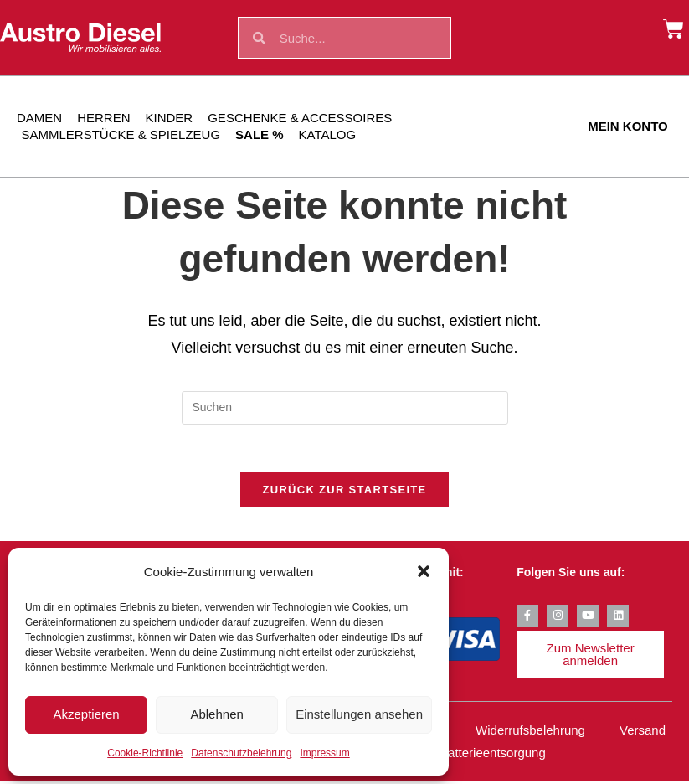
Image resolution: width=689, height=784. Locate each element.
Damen (39, 118)
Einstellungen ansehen (359, 714)
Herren (103, 118)
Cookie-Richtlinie (145, 753)
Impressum (324, 753)
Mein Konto (628, 126)
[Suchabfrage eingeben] (345, 408)
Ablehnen (216, 714)
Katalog (328, 134)
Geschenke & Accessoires (300, 118)
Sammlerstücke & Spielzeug (121, 134)
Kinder (170, 118)
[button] (424, 571)
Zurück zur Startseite (344, 493)
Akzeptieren (86, 714)
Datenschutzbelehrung (241, 753)
